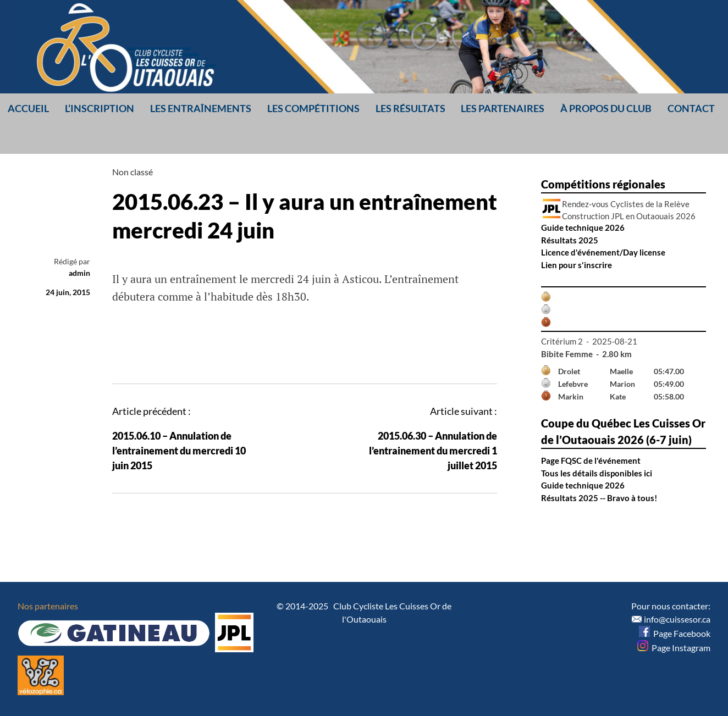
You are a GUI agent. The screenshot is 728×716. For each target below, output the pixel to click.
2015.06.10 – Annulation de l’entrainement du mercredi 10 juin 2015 (179, 451)
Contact (691, 108)
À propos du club (606, 108)
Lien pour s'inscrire (577, 265)
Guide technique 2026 (583, 227)
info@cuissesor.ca (677, 619)
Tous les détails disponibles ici (597, 473)
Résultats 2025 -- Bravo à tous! (599, 498)
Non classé (133, 172)
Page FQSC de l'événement (591, 460)
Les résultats (410, 108)
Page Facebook (675, 633)
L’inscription (100, 108)
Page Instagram (674, 648)
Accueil (28, 108)
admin (79, 273)
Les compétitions (313, 108)
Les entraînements (201, 108)
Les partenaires (503, 108)
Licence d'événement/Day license (603, 252)
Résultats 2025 (570, 240)
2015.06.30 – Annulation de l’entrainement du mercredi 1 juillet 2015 (433, 451)
